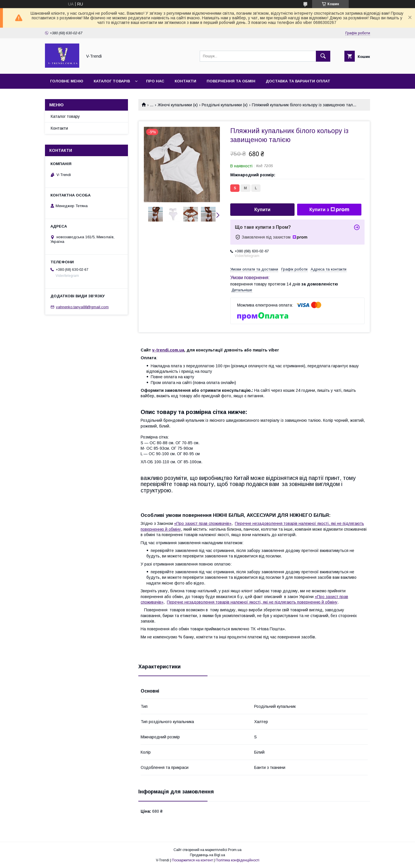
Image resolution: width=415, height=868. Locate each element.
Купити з (329, 210)
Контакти (185, 81)
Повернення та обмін (231, 81)
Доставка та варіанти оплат (298, 81)
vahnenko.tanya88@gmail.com (82, 307)
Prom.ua (235, 850)
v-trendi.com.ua (168, 350)
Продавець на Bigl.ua (207, 855)
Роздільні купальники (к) (225, 105)
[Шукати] (323, 56)
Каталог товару (65, 116)
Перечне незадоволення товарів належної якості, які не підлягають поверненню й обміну (252, 602)
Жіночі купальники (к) (178, 105)
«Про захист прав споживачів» (203, 523)
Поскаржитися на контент (192, 860)
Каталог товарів (112, 81)
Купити (263, 210)
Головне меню (67, 81)
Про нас (155, 81)
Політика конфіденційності (237, 860)
